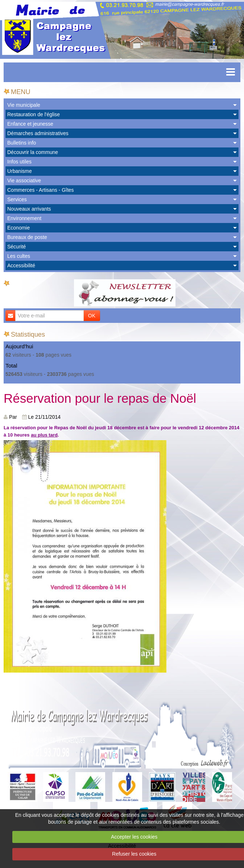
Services (17, 199)
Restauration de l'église (34, 114)
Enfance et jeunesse (30, 124)
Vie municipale (24, 105)
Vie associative (24, 181)
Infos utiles (19, 162)
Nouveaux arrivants (29, 209)
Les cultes (19, 256)
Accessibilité (21, 265)
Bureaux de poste (27, 237)
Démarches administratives (38, 133)
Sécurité (16, 247)
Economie (18, 228)
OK (92, 316)
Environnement (24, 218)
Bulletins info (22, 143)
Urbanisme (20, 171)
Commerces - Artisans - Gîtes (41, 190)
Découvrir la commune (33, 152)
